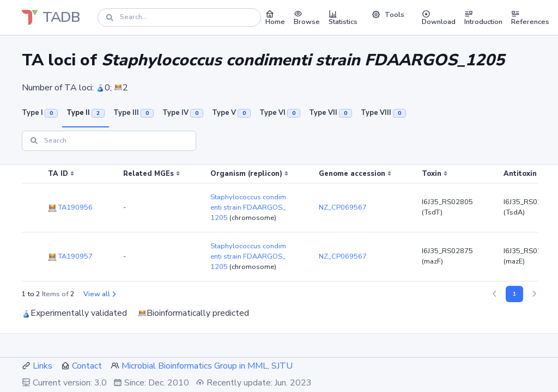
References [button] (530, 17)
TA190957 (70, 256)
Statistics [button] (343, 17)
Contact (87, 366)
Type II (86, 113)
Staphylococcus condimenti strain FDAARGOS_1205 (248, 207)
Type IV (183, 113)
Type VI (280, 113)
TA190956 (70, 207)
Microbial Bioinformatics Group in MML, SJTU (207, 366)
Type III (134, 113)
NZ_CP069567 (343, 207)
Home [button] (275, 17)
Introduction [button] (483, 17)
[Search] (179, 17)
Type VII (330, 113)
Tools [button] (388, 15)
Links (43, 366)
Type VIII (383, 113)
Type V (231, 113)
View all (99, 294)
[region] (279, 223)
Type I (40, 113)
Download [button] (439, 17)
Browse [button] (307, 17)
